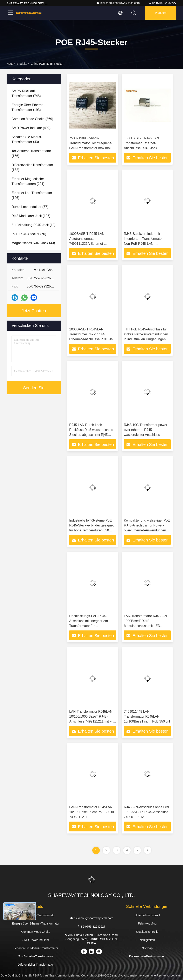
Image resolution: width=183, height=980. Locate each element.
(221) (28, 181)
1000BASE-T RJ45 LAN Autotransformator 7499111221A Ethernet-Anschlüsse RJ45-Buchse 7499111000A (88, 244)
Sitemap (147, 948)
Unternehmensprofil (147, 915)
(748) (26, 93)
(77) (30, 207)
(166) (31, 153)
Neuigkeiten (147, 940)
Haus (10, 64)
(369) (32, 119)
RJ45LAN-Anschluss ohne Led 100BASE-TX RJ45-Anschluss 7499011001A (146, 812)
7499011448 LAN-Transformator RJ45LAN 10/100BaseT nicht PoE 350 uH (147, 716)
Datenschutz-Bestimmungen (147, 956)
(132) (32, 167)
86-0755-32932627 (162, 3)
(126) (32, 195)
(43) (27, 139)
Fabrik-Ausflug (147, 923)
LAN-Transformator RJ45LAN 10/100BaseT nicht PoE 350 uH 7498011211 (92, 812)
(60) (29, 234)
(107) (31, 216)
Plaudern (161, 13)
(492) (31, 128)
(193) (29, 107)
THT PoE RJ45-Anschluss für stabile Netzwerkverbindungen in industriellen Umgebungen (146, 334)
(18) (33, 225)
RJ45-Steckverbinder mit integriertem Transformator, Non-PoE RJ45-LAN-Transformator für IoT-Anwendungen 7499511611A (145, 244)
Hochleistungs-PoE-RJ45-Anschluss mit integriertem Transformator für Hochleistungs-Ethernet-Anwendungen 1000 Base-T (90, 626)
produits (22, 64)
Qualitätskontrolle (147, 932)
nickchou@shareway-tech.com (118, 3)
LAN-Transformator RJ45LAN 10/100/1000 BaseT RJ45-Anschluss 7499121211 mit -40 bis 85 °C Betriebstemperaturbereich (92, 721)
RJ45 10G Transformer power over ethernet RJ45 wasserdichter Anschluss (146, 430)
